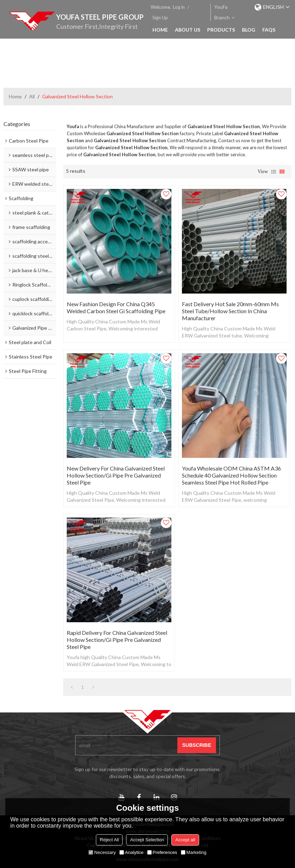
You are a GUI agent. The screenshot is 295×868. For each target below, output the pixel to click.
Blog (249, 30)
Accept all (185, 840)
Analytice (132, 852)
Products (221, 30)
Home (160, 30)
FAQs (269, 30)
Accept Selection (147, 840)
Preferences (162, 852)
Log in (179, 7)
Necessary (102, 852)
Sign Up (160, 18)
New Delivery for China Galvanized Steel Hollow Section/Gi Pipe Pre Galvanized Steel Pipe (116, 475)
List (274, 172)
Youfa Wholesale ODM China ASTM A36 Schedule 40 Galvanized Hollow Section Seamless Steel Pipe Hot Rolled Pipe (231, 475)
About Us (188, 30)
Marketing (194, 852)
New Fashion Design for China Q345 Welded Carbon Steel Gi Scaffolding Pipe (116, 307)
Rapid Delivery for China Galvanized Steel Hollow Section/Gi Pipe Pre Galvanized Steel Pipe (117, 640)
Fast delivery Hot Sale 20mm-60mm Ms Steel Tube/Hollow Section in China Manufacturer (230, 311)
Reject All (109, 840)
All (32, 96)
